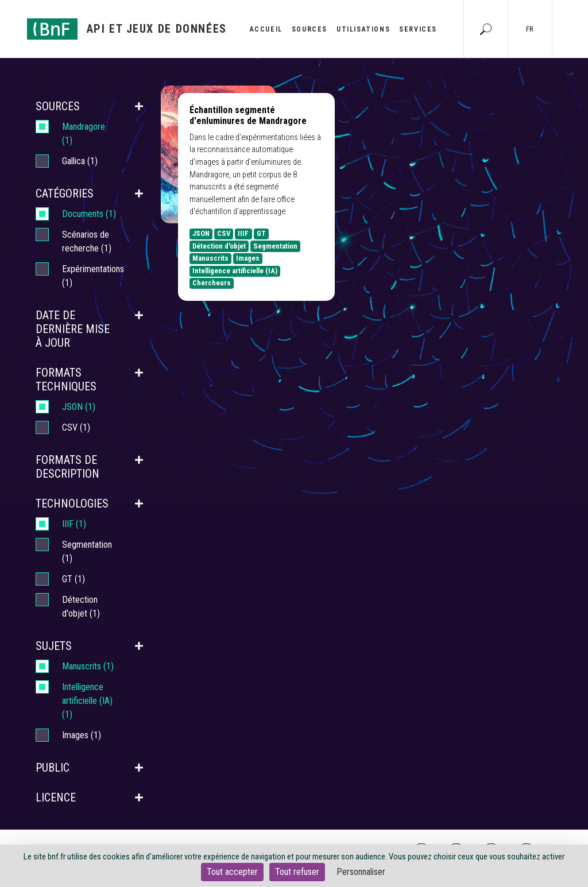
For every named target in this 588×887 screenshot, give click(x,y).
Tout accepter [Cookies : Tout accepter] (232, 872)
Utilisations (363, 29)
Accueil (266, 29)
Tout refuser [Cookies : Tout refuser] (297, 872)
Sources (310, 29)
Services (418, 29)
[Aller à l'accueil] (127, 29)
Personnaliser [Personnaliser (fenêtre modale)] (361, 872)
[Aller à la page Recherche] (486, 29)
